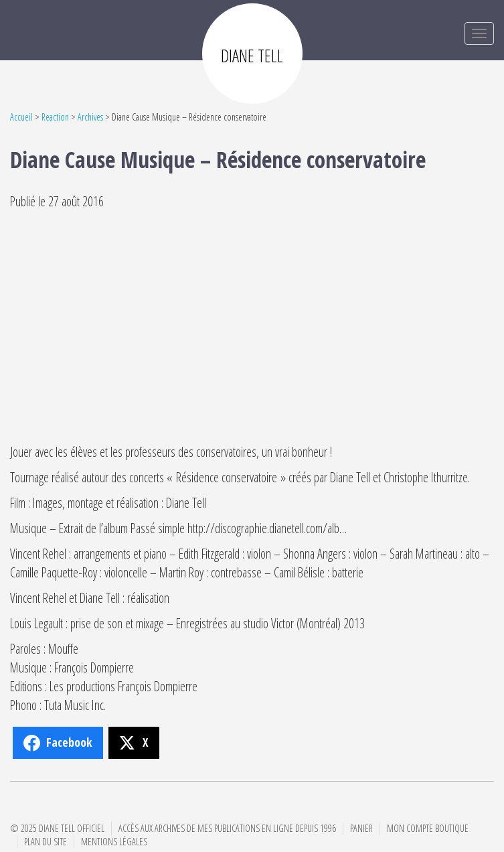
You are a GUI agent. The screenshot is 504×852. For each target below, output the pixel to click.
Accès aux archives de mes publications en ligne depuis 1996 (227, 828)
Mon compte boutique (428, 828)
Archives (90, 117)
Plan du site (46, 842)
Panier (361, 828)
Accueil (21, 117)
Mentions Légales (114, 842)
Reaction (55, 117)
